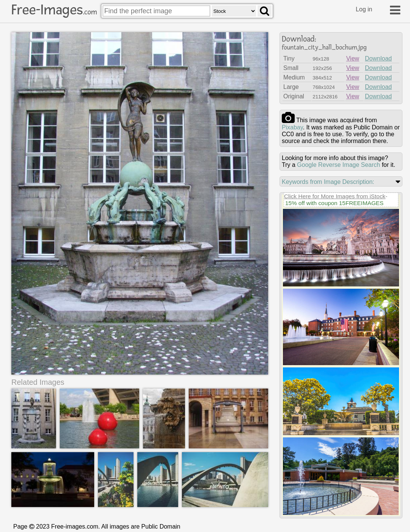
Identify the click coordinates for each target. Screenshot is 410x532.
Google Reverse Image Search (339, 165)
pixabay (292, 127)
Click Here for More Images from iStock (335, 196)
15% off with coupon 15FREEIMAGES (334, 203)
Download (378, 58)
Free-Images (54, 10)
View (353, 58)
